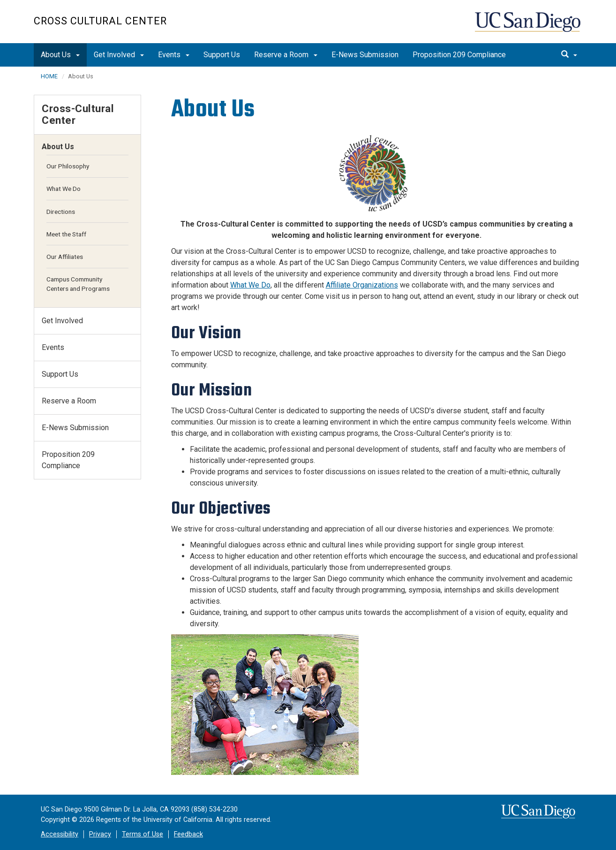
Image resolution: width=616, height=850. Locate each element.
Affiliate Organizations (362, 285)
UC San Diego (529, 27)
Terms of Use (143, 834)
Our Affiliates (65, 257)
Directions (61, 212)
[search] (569, 55)
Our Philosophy (68, 166)
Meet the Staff (66, 234)
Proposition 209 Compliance (459, 55)
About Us (60, 55)
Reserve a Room (286, 55)
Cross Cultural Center (100, 21)
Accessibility (60, 834)
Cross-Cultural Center (78, 114)
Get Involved (119, 55)
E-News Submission (365, 55)
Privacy (100, 834)
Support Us (222, 55)
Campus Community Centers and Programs (78, 284)
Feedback (188, 834)
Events (174, 55)
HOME (49, 76)
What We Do (250, 285)
